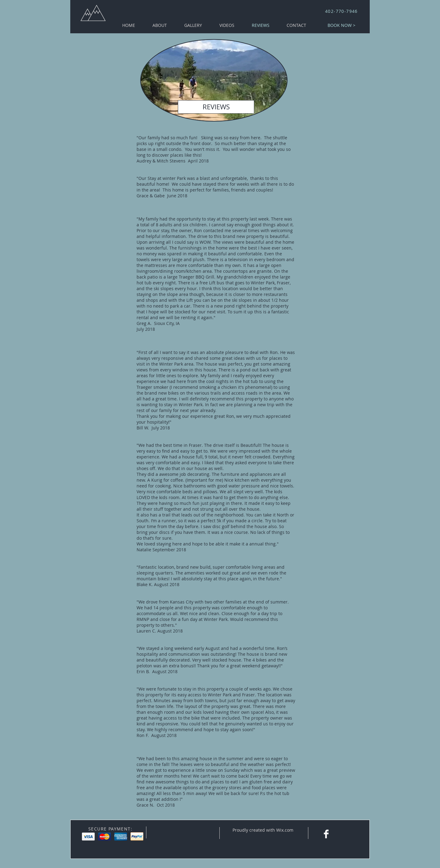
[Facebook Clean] (326, 834)
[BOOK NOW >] (341, 25)
